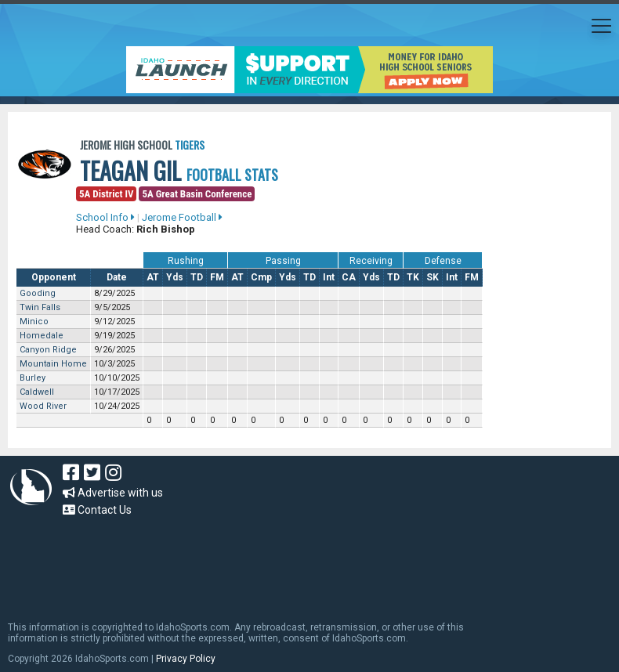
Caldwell (37, 392)
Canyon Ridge (48, 350)
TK (413, 277)
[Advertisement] (293, 562)
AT (153, 277)
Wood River (43, 406)
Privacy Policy (186, 659)
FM (217, 277)
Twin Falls (40, 307)
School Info (105, 217)
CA (349, 277)
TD (197, 277)
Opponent (54, 277)
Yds (175, 277)
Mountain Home (53, 364)
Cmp (261, 277)
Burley (33, 378)
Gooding (38, 293)
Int (329, 277)
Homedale (42, 336)
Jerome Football (182, 217)
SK (433, 277)
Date (117, 277)
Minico (34, 322)
